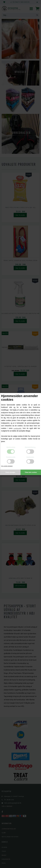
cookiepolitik (17, 428)
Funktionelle (11, 457)
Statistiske (30, 457)
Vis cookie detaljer (7, 466)
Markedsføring (30, 447)
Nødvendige (11, 447)
